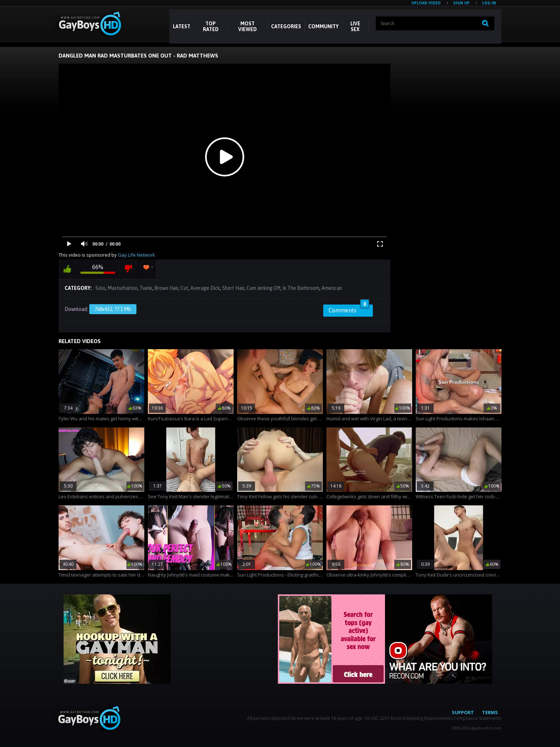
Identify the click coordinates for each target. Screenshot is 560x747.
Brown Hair (166, 288)
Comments (349, 309)
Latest (182, 26)
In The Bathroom (301, 288)
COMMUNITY (323, 26)
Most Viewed (247, 26)
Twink (146, 288)
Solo (100, 288)
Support (463, 712)
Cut (184, 288)
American (332, 288)
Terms (490, 712)
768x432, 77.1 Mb (113, 309)
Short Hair (233, 288)
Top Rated (211, 26)
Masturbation (122, 288)
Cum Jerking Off (263, 288)
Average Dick (205, 288)
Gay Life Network (136, 255)
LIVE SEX (355, 26)
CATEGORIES (286, 26)
